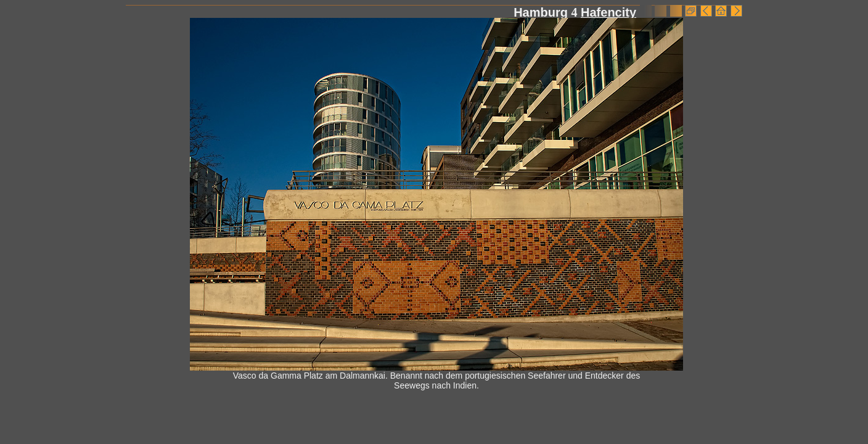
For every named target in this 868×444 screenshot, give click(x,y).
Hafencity (608, 12)
